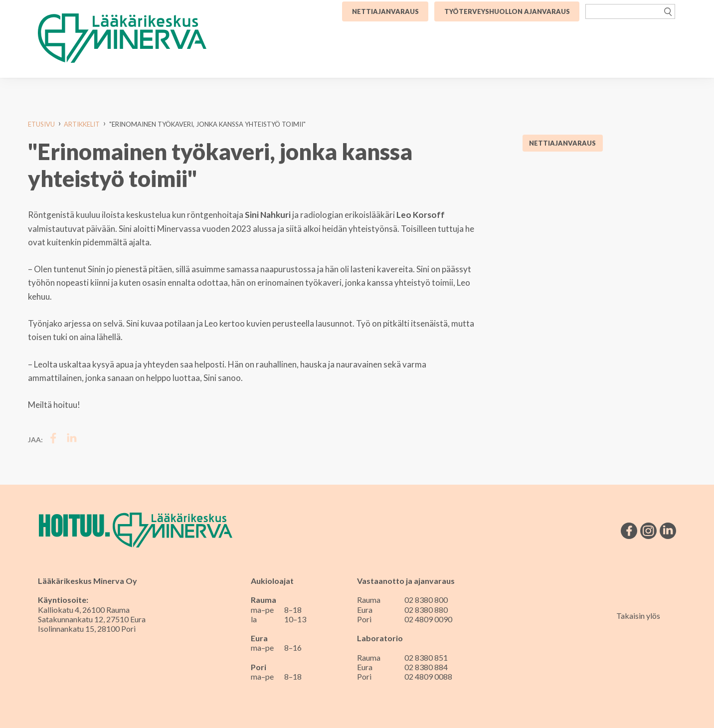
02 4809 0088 (428, 676)
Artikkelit (82, 124)
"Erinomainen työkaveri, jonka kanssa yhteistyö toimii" (207, 124)
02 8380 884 (426, 667)
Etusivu (41, 124)
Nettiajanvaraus (562, 143)
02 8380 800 (426, 600)
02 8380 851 (426, 657)
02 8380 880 (426, 610)
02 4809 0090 (428, 619)
